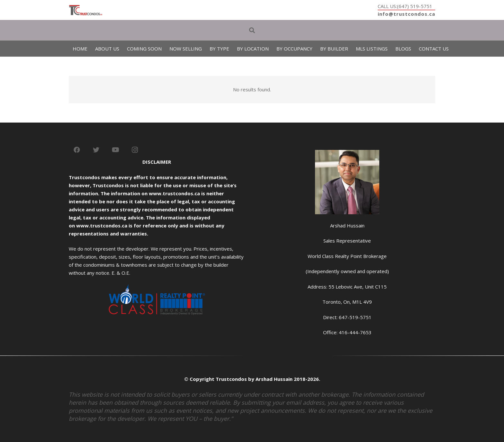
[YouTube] (115, 150)
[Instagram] (135, 150)
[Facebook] (77, 150)
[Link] (86, 10)
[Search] (252, 30)
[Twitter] (96, 150)
